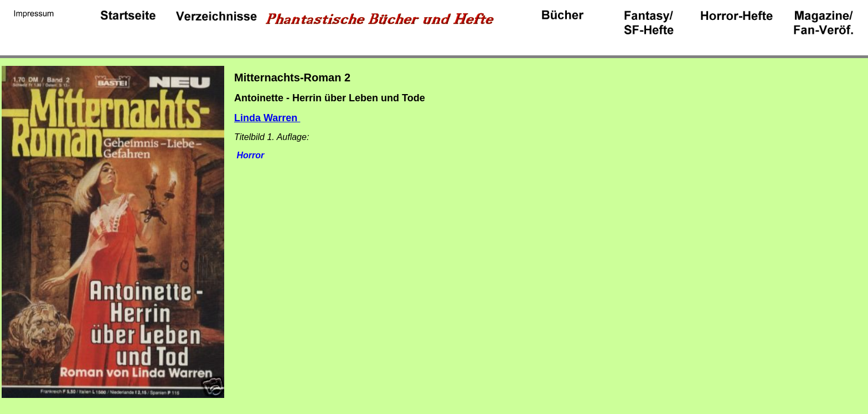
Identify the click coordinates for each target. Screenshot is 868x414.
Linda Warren (267, 118)
